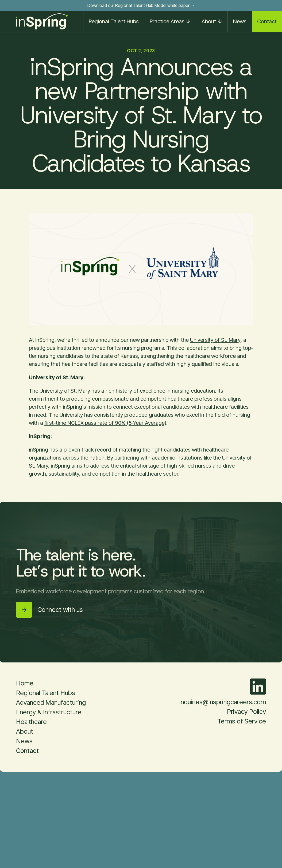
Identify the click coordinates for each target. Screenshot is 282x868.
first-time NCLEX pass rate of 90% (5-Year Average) (105, 423)
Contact (267, 21)
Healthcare (31, 722)
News (240, 21)
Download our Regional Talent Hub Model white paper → (141, 5)
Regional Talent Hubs (114, 21)
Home (25, 683)
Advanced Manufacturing (51, 702)
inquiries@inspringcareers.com (223, 702)
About (25, 731)
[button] (170, 21)
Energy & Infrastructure (49, 712)
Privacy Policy (246, 712)
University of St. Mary (215, 340)
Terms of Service (242, 721)
